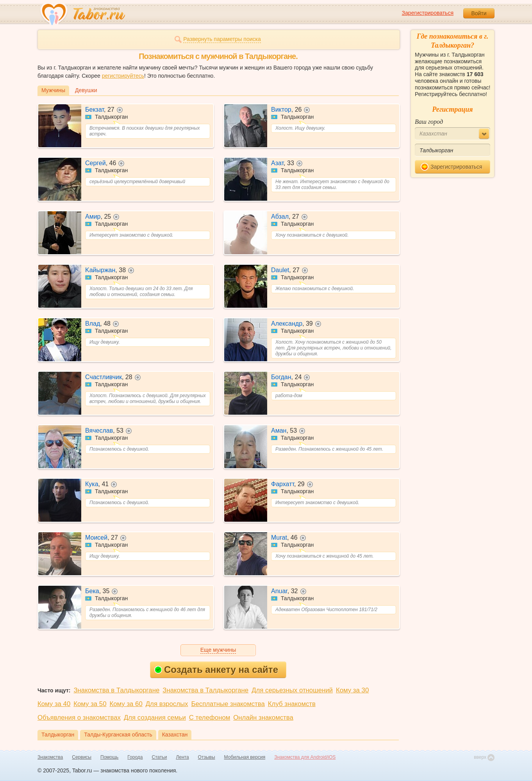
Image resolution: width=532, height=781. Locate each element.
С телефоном (210, 718)
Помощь (109, 757)
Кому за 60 (126, 704)
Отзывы (207, 757)
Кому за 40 (54, 704)
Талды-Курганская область (118, 735)
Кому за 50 (90, 704)
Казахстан (175, 735)
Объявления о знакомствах (79, 718)
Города (135, 757)
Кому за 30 (352, 690)
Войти (479, 13)
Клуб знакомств (292, 704)
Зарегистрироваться (428, 13)
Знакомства (50, 757)
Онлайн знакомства (263, 718)
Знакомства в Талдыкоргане (116, 690)
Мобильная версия (245, 757)
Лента (182, 757)
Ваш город (429, 122)
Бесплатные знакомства (228, 704)
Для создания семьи (155, 718)
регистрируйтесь (123, 76)
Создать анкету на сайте (216, 670)
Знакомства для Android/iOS (305, 757)
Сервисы (82, 757)
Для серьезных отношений (292, 690)
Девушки (86, 90)
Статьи (160, 757)
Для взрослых (167, 704)
